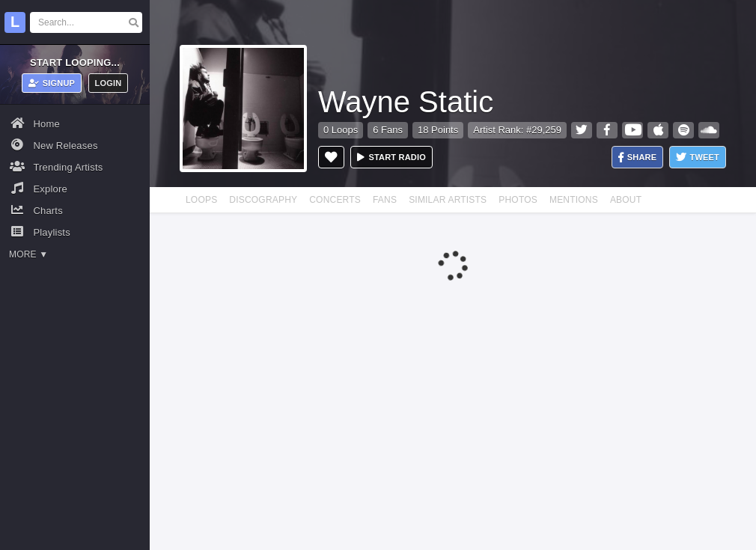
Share (638, 158)
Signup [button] (52, 83)
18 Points (438, 130)
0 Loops (341, 130)
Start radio (391, 157)
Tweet (698, 158)
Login (109, 83)
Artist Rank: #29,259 (517, 130)
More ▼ (28, 254)
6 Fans (388, 130)
